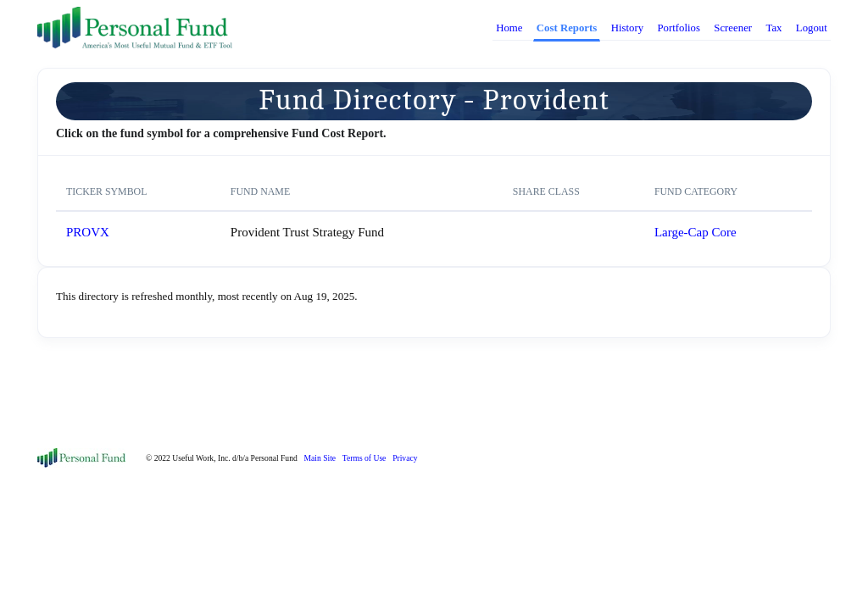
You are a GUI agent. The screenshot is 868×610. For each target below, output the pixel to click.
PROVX (88, 232)
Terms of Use (364, 458)
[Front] (81, 457)
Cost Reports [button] (567, 28)
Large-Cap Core (696, 232)
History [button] (627, 28)
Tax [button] (773, 28)
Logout (812, 28)
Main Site (320, 458)
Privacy (405, 458)
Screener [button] (733, 28)
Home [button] (509, 28)
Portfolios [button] (678, 28)
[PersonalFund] (135, 28)
